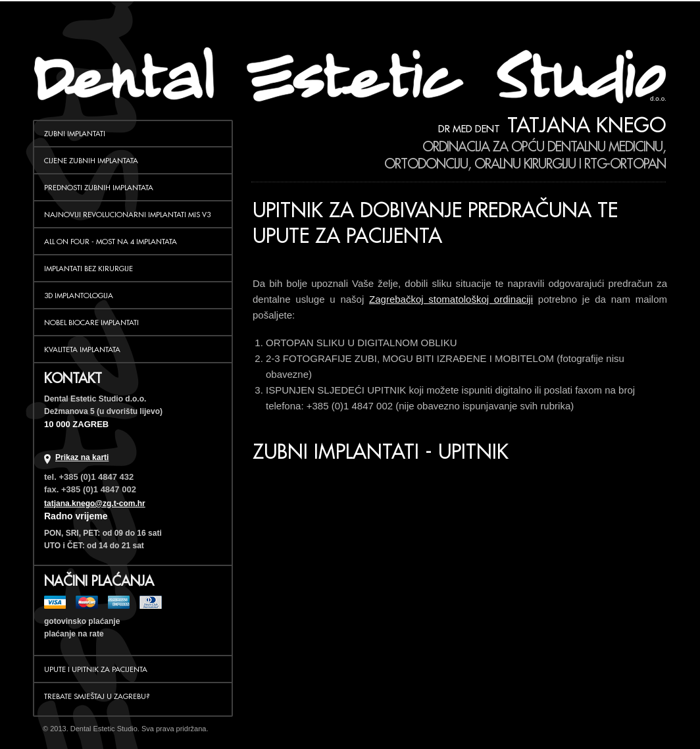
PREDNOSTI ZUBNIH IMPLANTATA (99, 188)
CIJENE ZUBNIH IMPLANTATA (91, 161)
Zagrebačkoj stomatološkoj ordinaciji (451, 299)
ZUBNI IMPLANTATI (75, 134)
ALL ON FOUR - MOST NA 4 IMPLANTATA (111, 242)
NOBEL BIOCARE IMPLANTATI (91, 323)
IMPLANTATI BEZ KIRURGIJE (88, 269)
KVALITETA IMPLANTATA (82, 349)
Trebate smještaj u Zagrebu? (97, 696)
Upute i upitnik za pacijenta (96, 669)
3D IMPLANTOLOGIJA (79, 296)
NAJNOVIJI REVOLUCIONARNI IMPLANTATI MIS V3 (127, 215)
